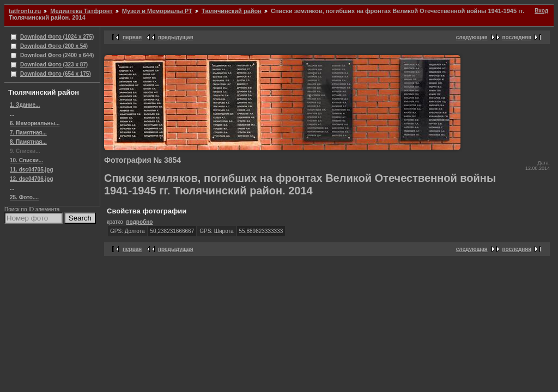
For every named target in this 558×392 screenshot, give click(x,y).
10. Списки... (26, 160)
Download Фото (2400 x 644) (57, 55)
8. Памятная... (28, 142)
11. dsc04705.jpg (32, 170)
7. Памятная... (28, 133)
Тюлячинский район (232, 11)
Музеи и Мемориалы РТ (157, 11)
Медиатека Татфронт (81, 11)
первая (132, 37)
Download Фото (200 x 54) (54, 46)
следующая (472, 37)
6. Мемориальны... (35, 123)
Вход (541, 11)
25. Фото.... (24, 197)
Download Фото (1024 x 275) (57, 37)
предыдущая (176, 37)
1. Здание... (25, 105)
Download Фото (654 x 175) (56, 74)
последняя (517, 37)
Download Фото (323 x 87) (54, 65)
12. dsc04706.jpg (32, 179)
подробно (139, 222)
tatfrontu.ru (25, 11)
